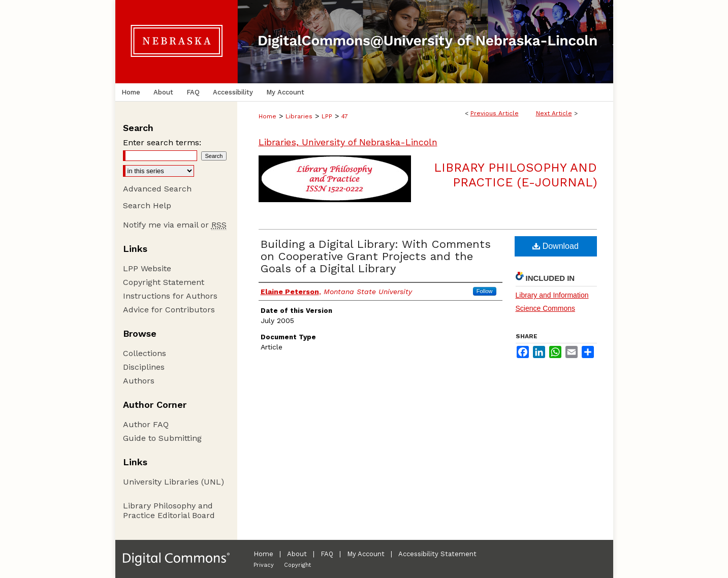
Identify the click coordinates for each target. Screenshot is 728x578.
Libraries (299, 116)
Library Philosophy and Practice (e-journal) (515, 175)
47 (345, 116)
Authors (139, 381)
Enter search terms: (162, 142)
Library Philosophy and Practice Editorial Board (169, 510)
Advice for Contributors (169, 310)
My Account (366, 554)
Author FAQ (146, 424)
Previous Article (495, 113)
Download (556, 246)
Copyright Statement (164, 282)
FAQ (327, 554)
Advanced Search (157, 189)
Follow (485, 291)
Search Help (147, 205)
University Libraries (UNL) (173, 482)
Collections (145, 353)
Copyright (297, 565)
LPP (327, 116)
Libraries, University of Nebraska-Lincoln (348, 142)
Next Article (554, 113)
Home (267, 116)
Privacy (264, 565)
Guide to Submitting (162, 438)
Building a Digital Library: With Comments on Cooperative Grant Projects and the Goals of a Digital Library (376, 256)
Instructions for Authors (170, 296)
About (297, 554)
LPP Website (147, 268)
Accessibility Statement (437, 554)
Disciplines (144, 367)
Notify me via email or (175, 225)
